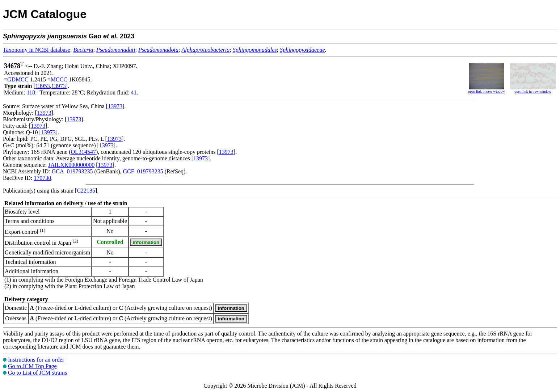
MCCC (59, 79)
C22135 (86, 191)
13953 (43, 86)
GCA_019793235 (72, 171)
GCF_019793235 (143, 171)
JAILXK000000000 (71, 165)
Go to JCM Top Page (32, 366)
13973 (59, 86)
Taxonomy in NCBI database (37, 50)
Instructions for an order (36, 360)
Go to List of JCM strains (37, 373)
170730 (42, 178)
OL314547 (83, 152)
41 (134, 92)
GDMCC (18, 79)
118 (31, 92)
